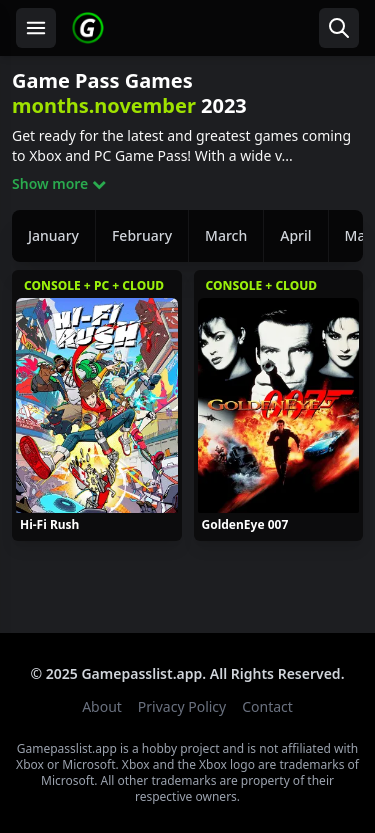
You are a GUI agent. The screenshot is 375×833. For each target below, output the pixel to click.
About (102, 706)
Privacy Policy (182, 706)
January (53, 235)
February (142, 235)
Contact (267, 706)
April (295, 235)
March (226, 235)
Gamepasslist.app (141, 673)
